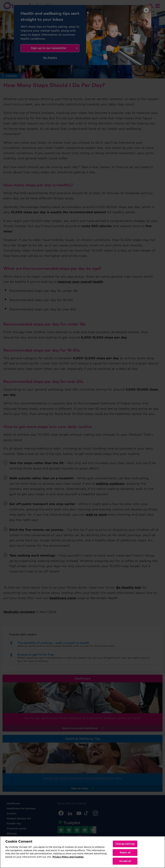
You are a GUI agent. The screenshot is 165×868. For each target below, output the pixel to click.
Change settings (125, 844)
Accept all (125, 861)
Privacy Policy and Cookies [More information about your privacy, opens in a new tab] (68, 857)
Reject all (125, 853)
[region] (82, 852)
